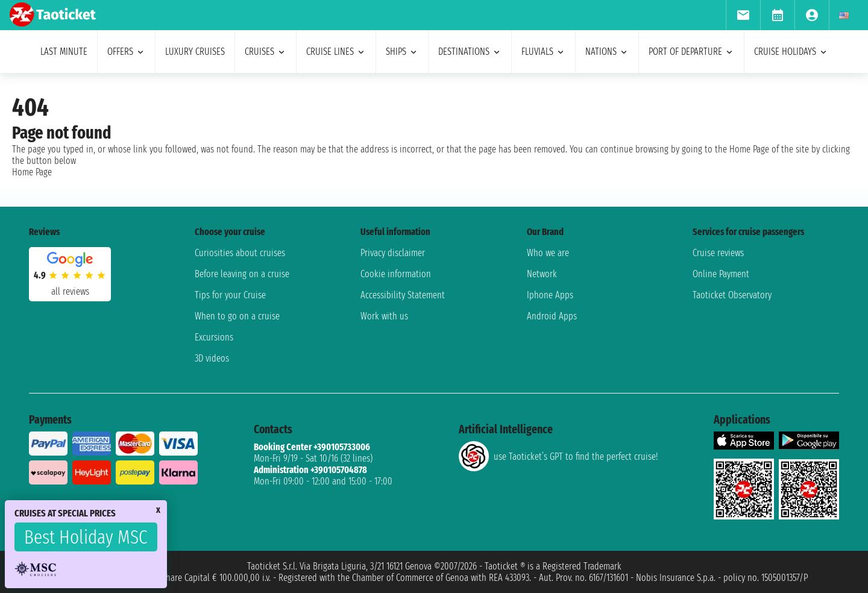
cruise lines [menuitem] (336, 52)
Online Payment (721, 274)
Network (542, 274)
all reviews (70, 291)
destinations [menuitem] (470, 52)
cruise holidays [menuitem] (791, 52)
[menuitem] (743, 15)
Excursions (214, 337)
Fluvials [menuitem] (543, 52)
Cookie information (396, 274)
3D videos (212, 358)
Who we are (548, 253)
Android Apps (552, 316)
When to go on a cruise (237, 316)
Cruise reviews (718, 253)
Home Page (32, 172)
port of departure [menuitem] (691, 52)
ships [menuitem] (402, 52)
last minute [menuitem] (64, 52)
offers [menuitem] (126, 52)
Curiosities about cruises (240, 253)
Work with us (384, 316)
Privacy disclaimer (393, 253)
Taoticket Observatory (732, 295)
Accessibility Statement (403, 295)
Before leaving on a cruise (242, 274)
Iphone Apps (550, 295)
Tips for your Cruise (230, 295)
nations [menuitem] (607, 52)
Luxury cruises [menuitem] (195, 52)
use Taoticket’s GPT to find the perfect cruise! (558, 456)
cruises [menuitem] (266, 52)
